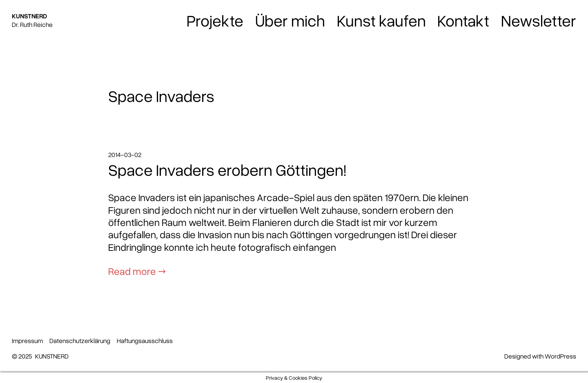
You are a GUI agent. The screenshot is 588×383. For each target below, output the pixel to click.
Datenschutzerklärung (80, 341)
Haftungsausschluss (145, 341)
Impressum (27, 341)
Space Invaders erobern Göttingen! (227, 170)
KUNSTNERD (29, 16)
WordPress (560, 356)
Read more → (137, 271)
